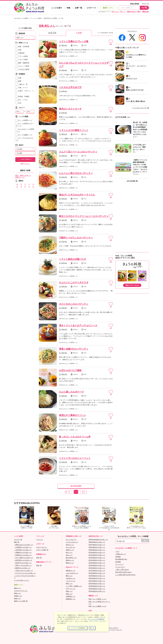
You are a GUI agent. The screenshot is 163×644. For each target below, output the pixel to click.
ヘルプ (117, 551)
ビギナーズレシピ (42, 547)
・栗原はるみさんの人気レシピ (24, 545)
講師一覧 (17, 542)
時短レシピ (69, 584)
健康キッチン (108, 8)
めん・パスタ (21, 100)
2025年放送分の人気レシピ (97, 591)
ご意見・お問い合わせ (122, 570)
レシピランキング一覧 (141, 108)
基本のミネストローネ (70, 109)
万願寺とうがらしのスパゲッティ (76, 238)
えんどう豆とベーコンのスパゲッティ (78, 152)
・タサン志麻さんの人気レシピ (24, 558)
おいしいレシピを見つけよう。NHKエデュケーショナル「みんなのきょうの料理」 (29, 8)
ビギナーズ (91, 8)
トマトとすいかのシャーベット (75, 458)
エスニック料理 (22, 66)
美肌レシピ (17, 593)
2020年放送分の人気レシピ (97, 578)
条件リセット (25, 164)
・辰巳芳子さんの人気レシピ (23, 563)
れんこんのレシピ (71, 540)
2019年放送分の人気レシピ (97, 576)
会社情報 (118, 562)
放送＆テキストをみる (132, 285)
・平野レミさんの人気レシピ (23, 565)
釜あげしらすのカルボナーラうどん (77, 195)
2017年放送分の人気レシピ (97, 571)
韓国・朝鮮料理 (22, 63)
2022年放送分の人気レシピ (97, 584)
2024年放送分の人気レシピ (97, 589)
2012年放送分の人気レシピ (97, 558)
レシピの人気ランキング (21, 580)
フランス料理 (21, 56)
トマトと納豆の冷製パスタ (73, 259)
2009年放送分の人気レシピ (97, 550)
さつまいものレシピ (72, 542)
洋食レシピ (69, 594)
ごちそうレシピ (71, 581)
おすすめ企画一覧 (132, 181)
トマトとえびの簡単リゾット (74, 130)
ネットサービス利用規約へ (78, 628)
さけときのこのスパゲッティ (74, 304)
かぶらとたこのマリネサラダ (74, 282)
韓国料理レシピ (71, 599)
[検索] (130, 541)
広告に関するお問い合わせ (123, 572)
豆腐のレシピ (70, 550)
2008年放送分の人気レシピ (97, 547)
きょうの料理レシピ (24, 120)
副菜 (18, 81)
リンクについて (120, 567)
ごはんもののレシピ (72, 573)
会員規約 (118, 557)
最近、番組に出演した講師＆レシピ (23, 176)
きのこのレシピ (71, 547)
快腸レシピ (17, 598)
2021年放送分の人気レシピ (97, 581)
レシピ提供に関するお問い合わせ (125, 575)
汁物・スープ (21, 88)
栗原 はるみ (115, 12)
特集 (69, 8)
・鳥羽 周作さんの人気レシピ (23, 560)
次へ (85, 492)
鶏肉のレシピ (70, 560)
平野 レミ (123, 12)
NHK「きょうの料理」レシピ (97, 599)
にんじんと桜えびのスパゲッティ (76, 173)
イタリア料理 (21, 60)
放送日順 (52, 33)
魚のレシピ (69, 555)
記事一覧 (79, 8)
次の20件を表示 (76, 486)
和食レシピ (69, 591)
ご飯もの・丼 (21, 84)
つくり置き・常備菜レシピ (74, 586)
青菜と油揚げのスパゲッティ (74, 349)
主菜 (18, 78)
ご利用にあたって (121, 554)
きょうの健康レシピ (24, 135)
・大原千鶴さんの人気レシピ (23, 550)
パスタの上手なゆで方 (70, 87)
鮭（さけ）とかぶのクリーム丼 (75, 437)
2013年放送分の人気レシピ (97, 560)
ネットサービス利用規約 (96, 619)
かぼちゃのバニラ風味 (70, 370)
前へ (67, 492)
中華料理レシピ (71, 596)
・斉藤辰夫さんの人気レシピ (23, 552)
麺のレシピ (69, 576)
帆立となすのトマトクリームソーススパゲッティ (84, 216)
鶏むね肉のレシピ (71, 558)
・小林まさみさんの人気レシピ (24, 571)
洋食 (18, 50)
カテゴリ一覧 (18, 540)
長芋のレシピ (70, 545)
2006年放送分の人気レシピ (97, 542)
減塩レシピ (17, 588)
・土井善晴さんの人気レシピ (23, 547)
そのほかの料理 (22, 69)
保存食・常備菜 (22, 97)
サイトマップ (119, 564)
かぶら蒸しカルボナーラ (71, 392)
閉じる (92, 628)
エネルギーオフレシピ (21, 591)
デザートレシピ (71, 589)
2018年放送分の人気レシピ (97, 573)
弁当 (18, 103)
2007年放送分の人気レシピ (97, 545)
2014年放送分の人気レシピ (97, 563)
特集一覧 (39, 565)
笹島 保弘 (64, 45)
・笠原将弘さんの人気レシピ (23, 555)
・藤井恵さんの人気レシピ (22, 568)
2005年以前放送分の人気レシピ (98, 540)
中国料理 (20, 53)
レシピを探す (57, 8)
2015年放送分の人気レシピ (97, 565)
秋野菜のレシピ (71, 571)
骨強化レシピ (18, 596)
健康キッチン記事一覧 (21, 601)
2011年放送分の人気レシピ (97, 555)
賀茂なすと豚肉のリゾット (73, 415)
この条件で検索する (25, 159)
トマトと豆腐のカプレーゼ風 (74, 41)
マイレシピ (145, 4)
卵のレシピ (69, 552)
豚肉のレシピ (70, 563)
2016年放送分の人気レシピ (97, 568)
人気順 (79, 33)
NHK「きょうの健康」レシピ (97, 606)
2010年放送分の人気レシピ (97, 552)
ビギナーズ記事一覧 (42, 550)
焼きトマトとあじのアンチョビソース (78, 325)
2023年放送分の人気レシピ (97, 586)
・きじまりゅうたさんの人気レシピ (25, 573)
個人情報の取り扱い (121, 559)
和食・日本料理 (22, 47)
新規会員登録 (135, 4)
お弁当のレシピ (71, 578)
